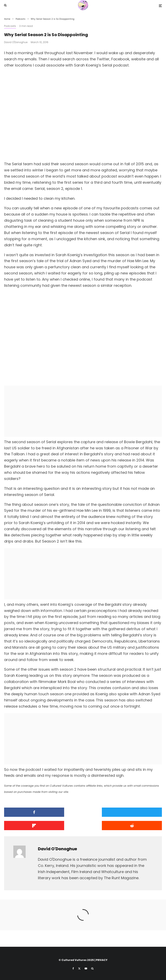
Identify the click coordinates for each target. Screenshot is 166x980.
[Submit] (29, 826)
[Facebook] (73, 969)
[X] (79, 969)
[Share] (29, 812)
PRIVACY (102, 960)
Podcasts (10, 26)
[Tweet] (83, 812)
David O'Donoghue (16, 42)
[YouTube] (86, 969)
